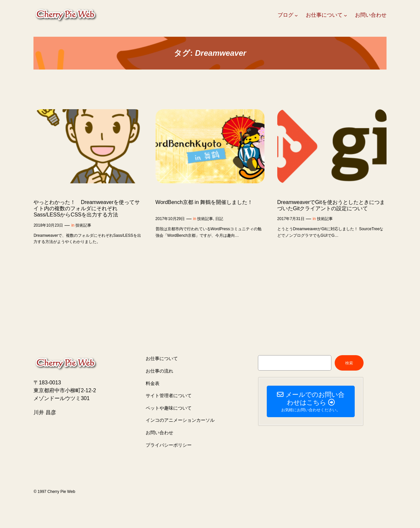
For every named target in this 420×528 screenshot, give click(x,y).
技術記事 (83, 225)
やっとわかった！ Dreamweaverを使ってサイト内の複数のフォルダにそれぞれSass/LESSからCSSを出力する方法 (87, 208)
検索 (349, 363)
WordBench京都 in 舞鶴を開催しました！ (204, 202)
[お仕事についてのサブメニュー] (346, 15)
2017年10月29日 (170, 219)
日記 (219, 219)
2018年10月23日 (48, 225)
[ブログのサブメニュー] (296, 15)
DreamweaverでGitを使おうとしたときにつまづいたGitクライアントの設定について (331, 205)
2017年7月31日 (291, 219)
